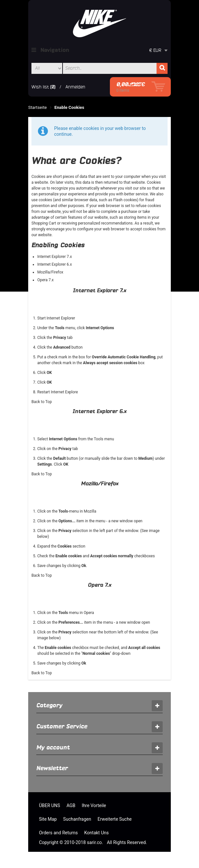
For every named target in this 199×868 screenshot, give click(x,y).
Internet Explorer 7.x (55, 257)
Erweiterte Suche (115, 819)
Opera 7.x (46, 280)
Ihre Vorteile (94, 805)
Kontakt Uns (97, 833)
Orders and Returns (58, 833)
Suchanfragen (77, 819)
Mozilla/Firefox (50, 272)
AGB (71, 805)
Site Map (48, 819)
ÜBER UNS (49, 805)
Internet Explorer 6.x (55, 264)
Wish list (40, 87)
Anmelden (75, 87)
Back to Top (42, 402)
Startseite (37, 107)
